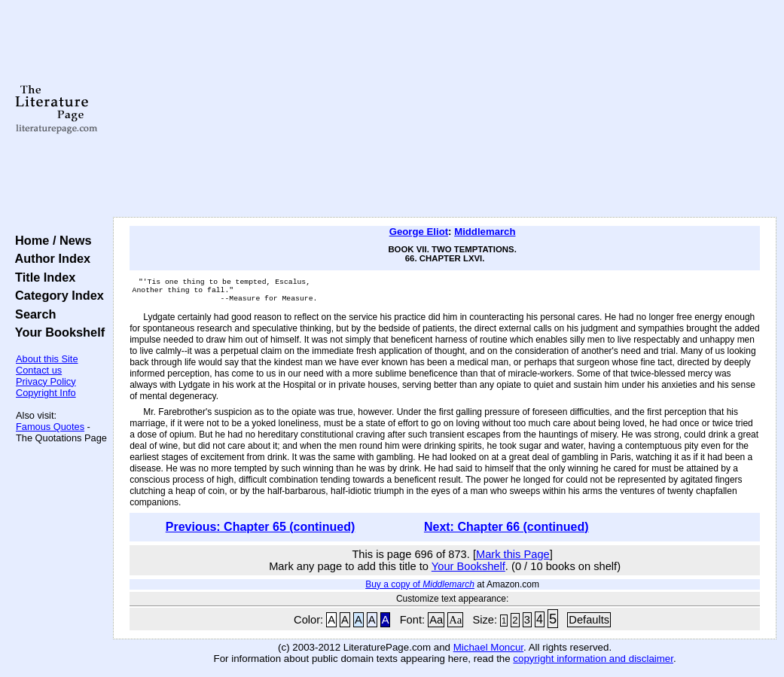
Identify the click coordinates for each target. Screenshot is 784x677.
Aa (436, 624)
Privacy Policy (46, 381)
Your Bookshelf (56, 332)
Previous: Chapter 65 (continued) (261, 531)
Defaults (589, 624)
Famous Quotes (50, 427)
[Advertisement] (445, 109)
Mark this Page (513, 559)
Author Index (49, 258)
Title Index (42, 277)
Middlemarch (485, 232)
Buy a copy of (420, 589)
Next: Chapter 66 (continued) (506, 531)
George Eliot (419, 232)
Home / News (50, 240)
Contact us (39, 370)
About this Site (47, 359)
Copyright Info (46, 393)
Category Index (56, 295)
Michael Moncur (488, 652)
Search (32, 314)
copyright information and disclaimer (593, 663)
